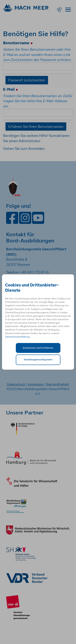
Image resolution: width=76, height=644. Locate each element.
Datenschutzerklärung (17, 337)
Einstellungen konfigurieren (38, 360)
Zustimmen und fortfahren (38, 348)
